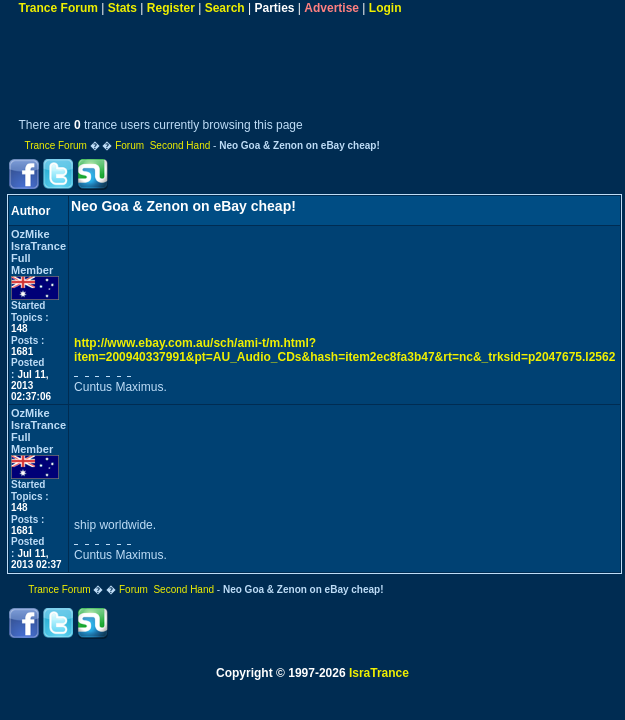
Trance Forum (58, 8)
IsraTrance (379, 673)
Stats (122, 8)
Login (385, 8)
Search (225, 8)
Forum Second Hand (162, 145)
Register (171, 8)
